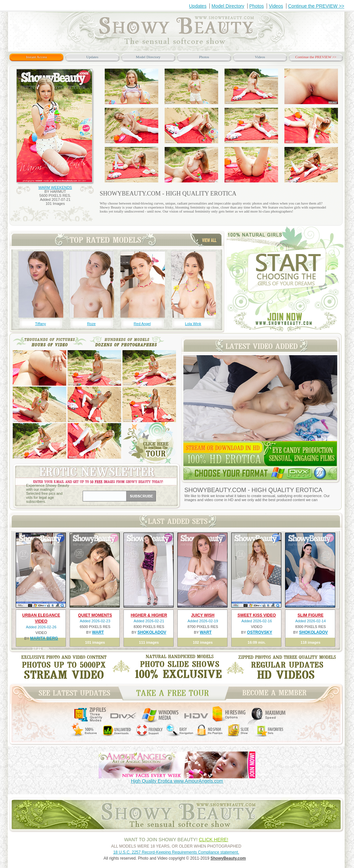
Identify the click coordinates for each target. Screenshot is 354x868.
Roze (91, 324)
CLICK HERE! (213, 840)
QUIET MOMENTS (95, 615)
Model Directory (228, 6)
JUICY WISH (203, 615)
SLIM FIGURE (310, 615)
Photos (257, 6)
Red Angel (142, 324)
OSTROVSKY (259, 632)
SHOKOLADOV (152, 632)
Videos (276, 6)
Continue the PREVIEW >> (316, 6)
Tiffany (40, 324)
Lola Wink (193, 324)
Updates (198, 6)
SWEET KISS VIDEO (257, 615)
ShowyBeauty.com (228, 858)
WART (98, 632)
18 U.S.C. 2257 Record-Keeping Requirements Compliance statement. (176, 852)
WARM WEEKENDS (55, 187)
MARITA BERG (44, 638)
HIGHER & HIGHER (149, 615)
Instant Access (36, 57)
